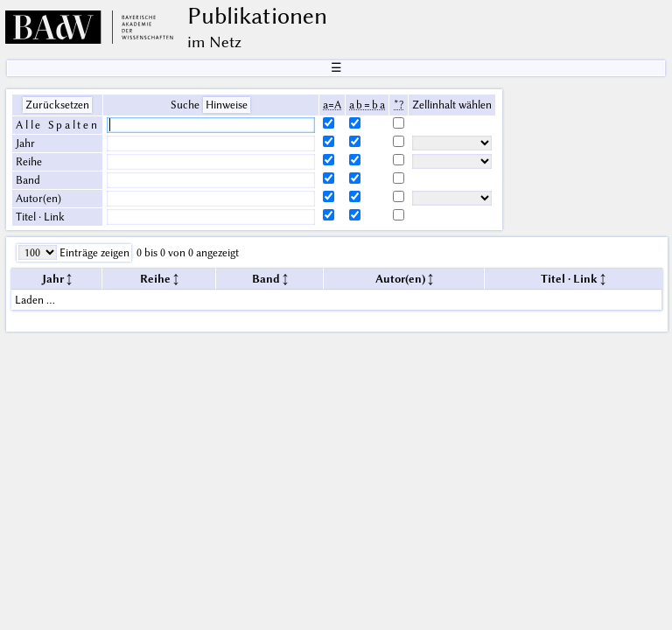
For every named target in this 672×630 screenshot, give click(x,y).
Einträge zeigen (93, 252)
